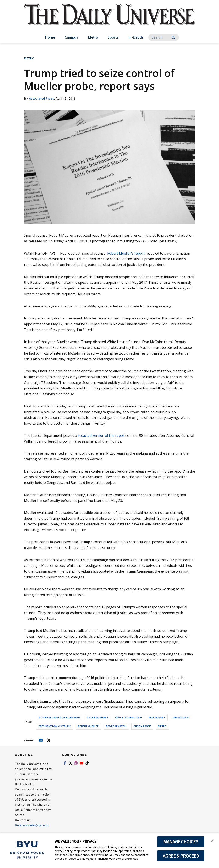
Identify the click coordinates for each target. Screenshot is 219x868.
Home (50, 37)
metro (162, 726)
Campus (71, 37)
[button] (212, 841)
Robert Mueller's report (126, 253)
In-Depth (136, 37)
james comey (181, 717)
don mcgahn (157, 717)
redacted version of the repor (101, 435)
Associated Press (42, 98)
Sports (113, 37)
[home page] (109, 19)
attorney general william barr (59, 717)
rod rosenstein (116, 726)
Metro (93, 37)
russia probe (142, 726)
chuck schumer (98, 717)
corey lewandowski (129, 717)
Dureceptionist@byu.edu (32, 825)
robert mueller (88, 726)
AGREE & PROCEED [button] (181, 856)
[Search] (164, 37)
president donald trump (55, 726)
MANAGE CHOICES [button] (181, 842)
